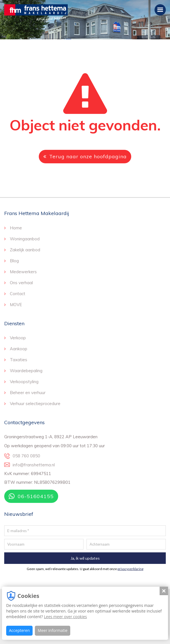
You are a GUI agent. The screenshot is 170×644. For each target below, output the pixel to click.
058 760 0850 (26, 456)
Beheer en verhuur (28, 393)
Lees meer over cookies (65, 617)
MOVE (16, 305)
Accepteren (19, 630)
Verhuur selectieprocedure (35, 404)
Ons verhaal (21, 283)
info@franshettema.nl (34, 465)
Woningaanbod (25, 239)
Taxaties (19, 360)
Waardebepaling (26, 371)
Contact (18, 294)
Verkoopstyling (24, 382)
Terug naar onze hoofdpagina (85, 156)
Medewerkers (23, 272)
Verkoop (18, 338)
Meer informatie (53, 630)
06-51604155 (31, 496)
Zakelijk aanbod (25, 250)
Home (16, 228)
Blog (14, 261)
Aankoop (19, 349)
